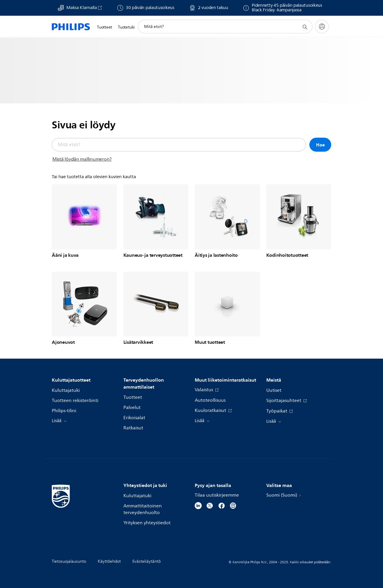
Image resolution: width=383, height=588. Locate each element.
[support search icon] (305, 27)
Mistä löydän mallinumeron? (82, 159)
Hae (320, 145)
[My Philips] (322, 26)
